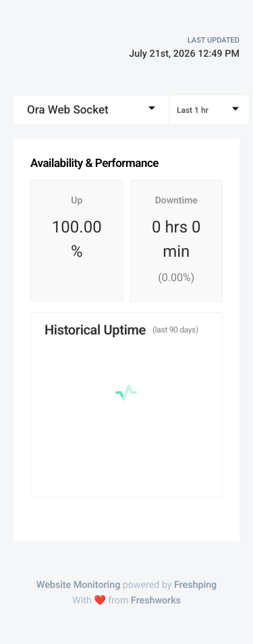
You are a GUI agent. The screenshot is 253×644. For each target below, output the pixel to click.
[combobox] (91, 110)
